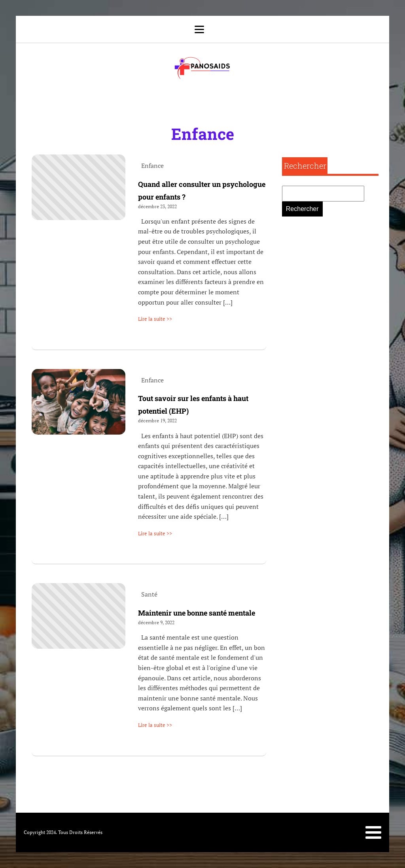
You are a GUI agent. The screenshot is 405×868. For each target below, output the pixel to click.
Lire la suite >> (155, 319)
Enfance (203, 134)
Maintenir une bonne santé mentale (197, 613)
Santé (149, 594)
